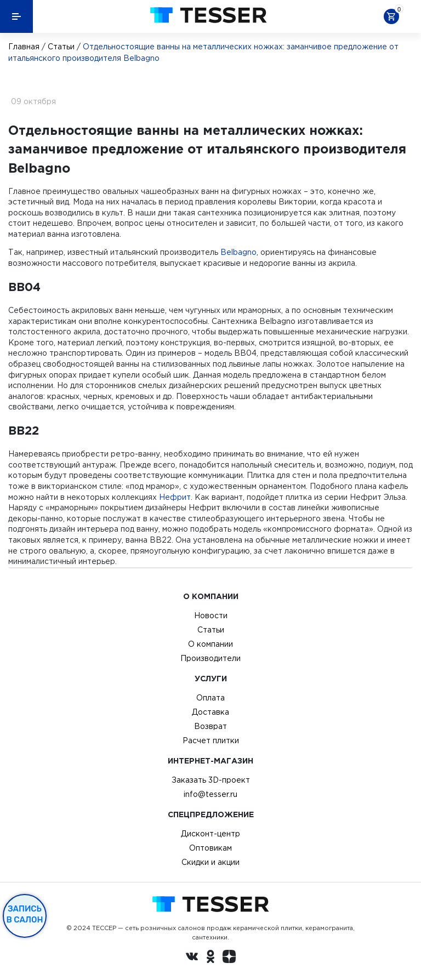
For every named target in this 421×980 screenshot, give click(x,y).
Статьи (61, 47)
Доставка (210, 712)
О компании (210, 644)
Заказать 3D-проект (211, 780)
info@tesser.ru (210, 794)
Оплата (210, 698)
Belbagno (238, 252)
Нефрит (175, 497)
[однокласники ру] (210, 958)
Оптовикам (210, 848)
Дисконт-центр (210, 834)
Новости (211, 616)
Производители (210, 658)
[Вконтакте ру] (192, 958)
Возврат (210, 726)
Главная (24, 47)
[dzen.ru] (229, 958)
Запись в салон (25, 914)
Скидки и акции (210, 862)
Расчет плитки (211, 740)
